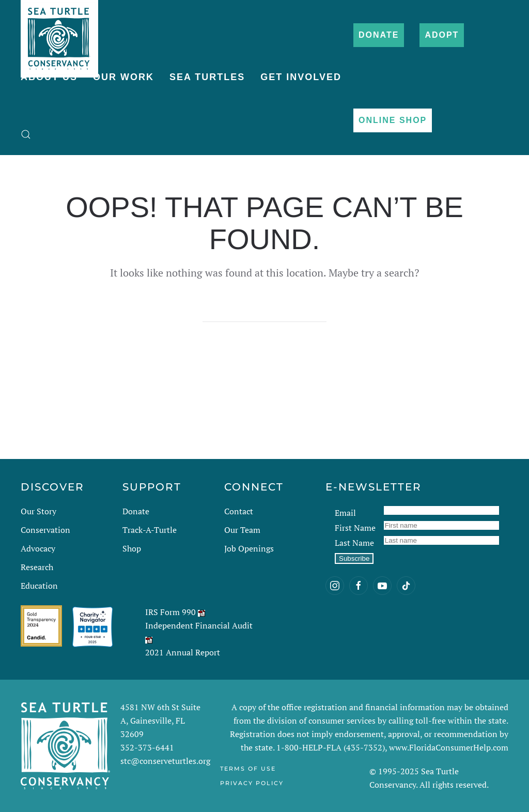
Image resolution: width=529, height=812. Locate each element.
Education (39, 586)
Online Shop (393, 120)
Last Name (354, 543)
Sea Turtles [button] (207, 77)
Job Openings (249, 548)
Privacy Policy (252, 783)
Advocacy (38, 548)
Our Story (38, 511)
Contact (239, 511)
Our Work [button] (123, 77)
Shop (132, 548)
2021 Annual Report (183, 652)
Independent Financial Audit (199, 625)
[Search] (264, 312)
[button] (26, 134)
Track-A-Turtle (150, 530)
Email (345, 513)
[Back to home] (59, 34)
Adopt (442, 35)
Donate (379, 35)
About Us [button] (49, 77)
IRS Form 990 (170, 612)
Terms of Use (248, 769)
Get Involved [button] (301, 77)
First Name (355, 528)
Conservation (45, 530)
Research (37, 567)
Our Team (242, 530)
